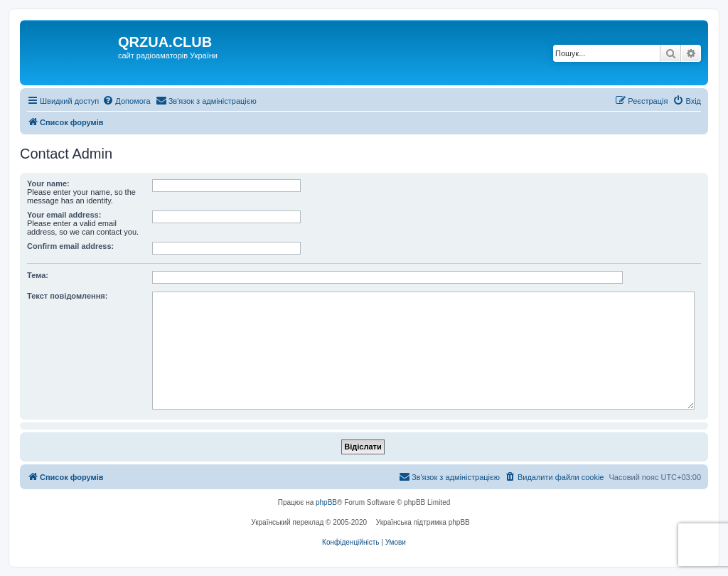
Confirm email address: (70, 246)
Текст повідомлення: (67, 296)
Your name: (48, 183)
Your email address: (64, 215)
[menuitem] (126, 101)
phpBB (326, 502)
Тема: (38, 275)
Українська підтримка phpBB (423, 522)
